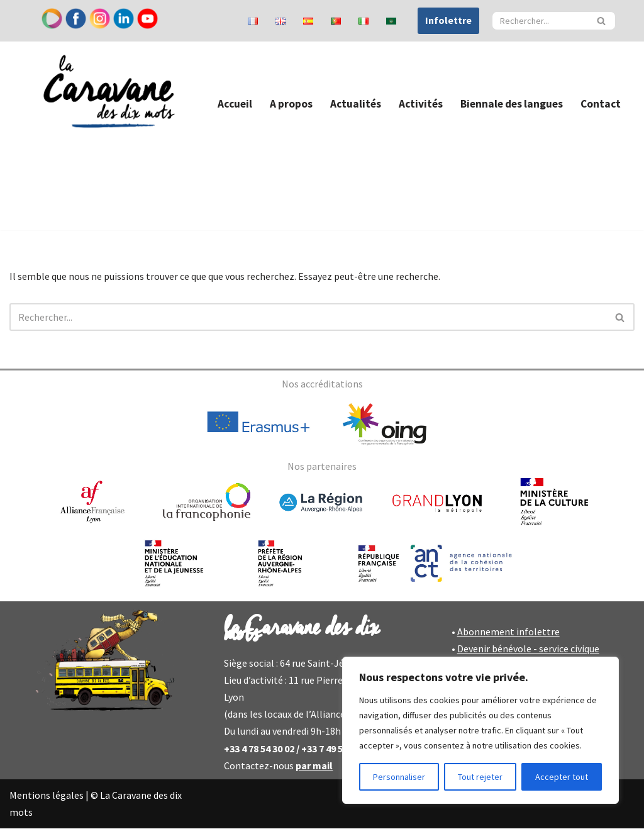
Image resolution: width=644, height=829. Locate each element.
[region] (480, 730)
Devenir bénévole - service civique (528, 649)
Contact (603, 104)
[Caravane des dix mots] (106, 92)
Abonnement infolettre (508, 631)
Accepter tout (562, 777)
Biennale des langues (513, 104)
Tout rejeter (480, 777)
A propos (290, 104)
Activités (421, 104)
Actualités (355, 104)
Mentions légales (47, 796)
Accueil (233, 104)
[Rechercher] (540, 21)
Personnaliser (399, 777)
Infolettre (448, 20)
